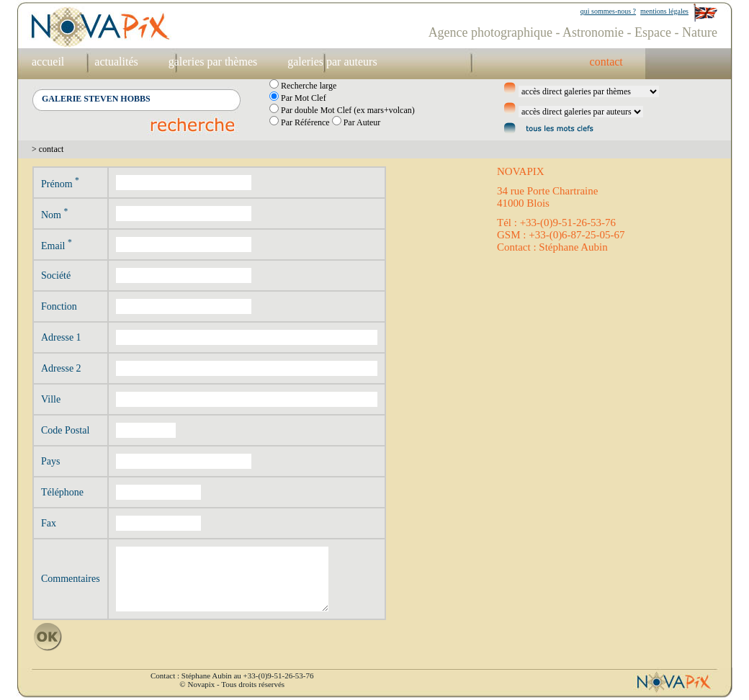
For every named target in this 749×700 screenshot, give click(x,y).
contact (606, 62)
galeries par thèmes (213, 62)
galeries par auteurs (332, 62)
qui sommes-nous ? (608, 11)
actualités (116, 62)
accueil (48, 62)
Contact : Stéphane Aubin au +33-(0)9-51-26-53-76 (232, 676)
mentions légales (664, 11)
